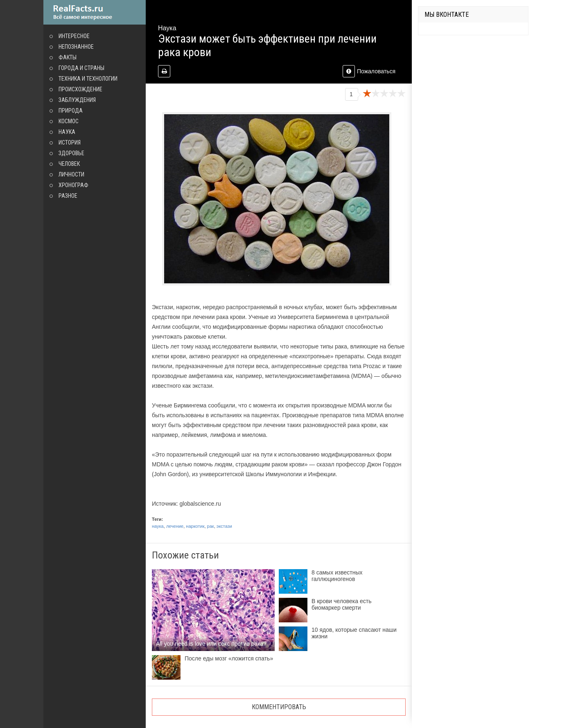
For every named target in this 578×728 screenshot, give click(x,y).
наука (158, 526)
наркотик (195, 526)
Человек (69, 164)
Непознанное (76, 47)
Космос (69, 121)
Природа (71, 111)
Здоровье (71, 153)
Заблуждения (77, 100)
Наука (67, 132)
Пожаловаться (369, 71)
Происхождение (80, 89)
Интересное (74, 36)
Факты (68, 57)
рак (211, 526)
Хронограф (73, 185)
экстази (224, 526)
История (70, 142)
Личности (71, 174)
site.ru (95, 12)
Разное (68, 196)
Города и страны (81, 68)
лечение (175, 526)
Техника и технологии (88, 79)
